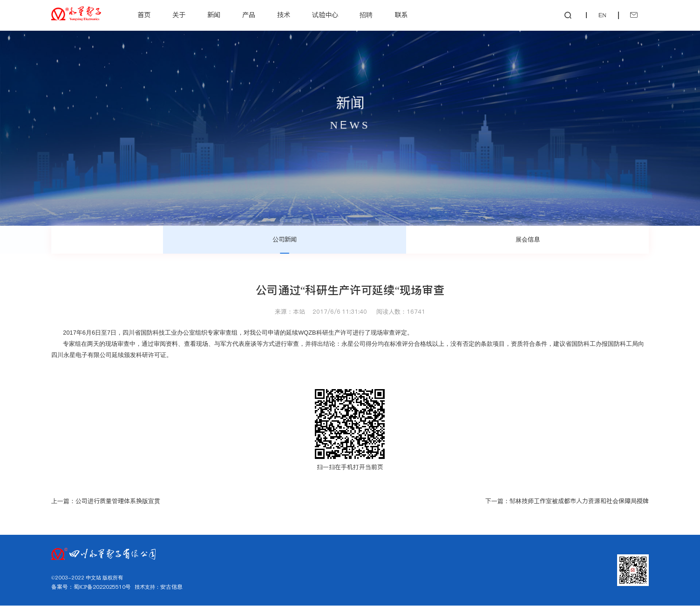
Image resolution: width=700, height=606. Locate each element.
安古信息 (167, 588)
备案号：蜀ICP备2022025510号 (89, 588)
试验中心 (326, 15)
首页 (145, 15)
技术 (284, 15)
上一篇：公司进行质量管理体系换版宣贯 (106, 502)
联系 (402, 15)
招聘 (367, 15)
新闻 (214, 15)
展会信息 (528, 239)
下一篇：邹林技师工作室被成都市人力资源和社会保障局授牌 (567, 502)
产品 (249, 15)
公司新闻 (285, 239)
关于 (180, 15)
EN (593, 15)
